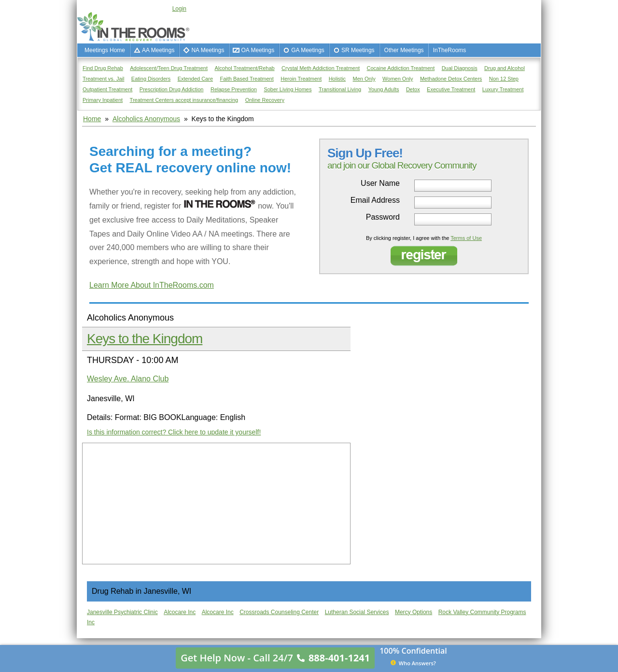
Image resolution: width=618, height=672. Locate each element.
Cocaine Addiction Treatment (401, 68)
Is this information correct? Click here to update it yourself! (174, 432)
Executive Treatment (451, 89)
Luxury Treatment (503, 89)
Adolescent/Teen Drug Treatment (169, 68)
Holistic (337, 79)
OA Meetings (258, 50)
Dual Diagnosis (460, 68)
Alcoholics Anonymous (146, 119)
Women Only (398, 79)
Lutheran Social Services (357, 612)
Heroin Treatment (301, 79)
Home (92, 119)
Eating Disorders (151, 79)
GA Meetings (308, 50)
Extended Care (195, 79)
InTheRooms (450, 50)
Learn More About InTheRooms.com (152, 285)
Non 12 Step (504, 79)
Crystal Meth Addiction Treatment (321, 68)
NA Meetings (208, 50)
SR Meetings (358, 50)
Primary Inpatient (103, 100)
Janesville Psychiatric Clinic (122, 612)
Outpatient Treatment (107, 89)
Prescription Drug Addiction (172, 89)
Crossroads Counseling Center (279, 612)
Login (179, 9)
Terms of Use (466, 238)
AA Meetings (158, 50)
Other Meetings (404, 50)
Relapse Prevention (234, 89)
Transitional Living (340, 89)
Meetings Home (105, 50)
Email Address (375, 200)
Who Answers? (413, 663)
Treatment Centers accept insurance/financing (184, 100)
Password (383, 217)
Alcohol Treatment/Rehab (245, 68)
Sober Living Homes (288, 89)
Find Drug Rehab (103, 68)
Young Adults (384, 89)
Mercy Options (414, 612)
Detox (413, 89)
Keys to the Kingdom (145, 339)
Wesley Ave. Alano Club (128, 379)
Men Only (364, 79)
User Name (380, 183)
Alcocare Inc (180, 612)
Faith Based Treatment (246, 79)
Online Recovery (265, 100)
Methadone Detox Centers (451, 79)
